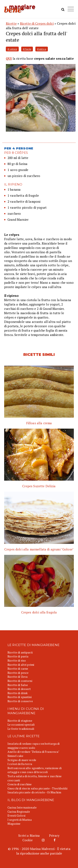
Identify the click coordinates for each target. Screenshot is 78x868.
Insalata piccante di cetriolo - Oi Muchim (34, 792)
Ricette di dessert (19, 689)
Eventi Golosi (16, 815)
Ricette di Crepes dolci (37, 23)
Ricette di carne (18, 669)
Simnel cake (15, 756)
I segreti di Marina (20, 820)
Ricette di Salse (18, 685)
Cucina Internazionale (22, 807)
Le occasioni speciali (21, 724)
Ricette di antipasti (20, 652)
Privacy (54, 835)
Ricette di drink (18, 693)
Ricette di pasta (18, 656)
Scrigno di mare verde (22, 760)
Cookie (28, 840)
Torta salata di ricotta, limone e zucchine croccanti (35, 778)
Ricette (11, 23)
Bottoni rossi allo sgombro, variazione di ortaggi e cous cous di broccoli (35, 770)
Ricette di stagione (20, 721)
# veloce (12, 49)
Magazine (14, 824)
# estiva (42, 49)
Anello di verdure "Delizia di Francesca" (33, 752)
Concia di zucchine (20, 784)
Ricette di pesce (18, 673)
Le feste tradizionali (21, 729)
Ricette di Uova (17, 677)
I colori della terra (20, 764)
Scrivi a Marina (29, 835)
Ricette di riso (17, 660)
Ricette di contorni (20, 681)
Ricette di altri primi (21, 665)
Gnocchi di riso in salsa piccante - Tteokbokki (37, 788)
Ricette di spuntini (20, 697)
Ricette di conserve (20, 701)
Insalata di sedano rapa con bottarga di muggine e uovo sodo (33, 746)
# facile (27, 49)
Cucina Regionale (19, 812)
